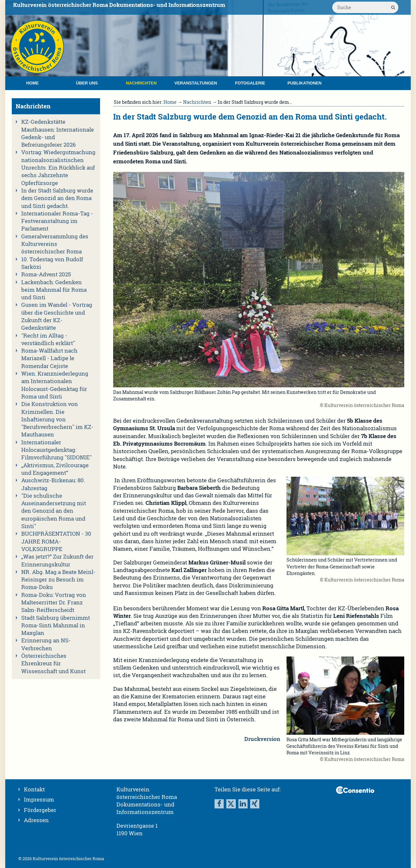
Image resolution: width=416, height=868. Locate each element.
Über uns (87, 83)
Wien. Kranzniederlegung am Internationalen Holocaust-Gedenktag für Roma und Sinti (55, 385)
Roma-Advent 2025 (46, 274)
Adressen (36, 820)
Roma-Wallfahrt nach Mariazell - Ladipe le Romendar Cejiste (49, 358)
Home (32, 83)
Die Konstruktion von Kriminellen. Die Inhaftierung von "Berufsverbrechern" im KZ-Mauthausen (57, 419)
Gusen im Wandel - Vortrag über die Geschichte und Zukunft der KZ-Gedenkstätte (57, 316)
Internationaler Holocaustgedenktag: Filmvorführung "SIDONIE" (56, 450)
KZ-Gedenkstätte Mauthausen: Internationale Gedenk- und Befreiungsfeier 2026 (58, 133)
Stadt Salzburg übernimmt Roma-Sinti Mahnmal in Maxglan (56, 626)
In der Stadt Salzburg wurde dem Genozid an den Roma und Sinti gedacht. (57, 198)
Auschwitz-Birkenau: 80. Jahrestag (53, 484)
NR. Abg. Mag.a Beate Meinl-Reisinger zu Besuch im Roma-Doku (58, 580)
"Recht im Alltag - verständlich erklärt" (48, 339)
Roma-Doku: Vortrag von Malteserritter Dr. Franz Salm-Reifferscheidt (54, 603)
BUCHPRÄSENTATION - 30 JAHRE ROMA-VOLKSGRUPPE (56, 541)
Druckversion (262, 739)
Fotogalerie (250, 83)
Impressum (39, 800)
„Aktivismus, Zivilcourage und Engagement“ (55, 469)
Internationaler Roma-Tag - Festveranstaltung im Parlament (57, 221)
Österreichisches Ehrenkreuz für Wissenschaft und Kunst (53, 664)
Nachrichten (141, 83)
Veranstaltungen (196, 83)
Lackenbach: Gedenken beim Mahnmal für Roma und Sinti (54, 290)
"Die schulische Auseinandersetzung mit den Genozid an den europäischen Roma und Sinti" (54, 511)
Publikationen (304, 83)
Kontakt (34, 789)
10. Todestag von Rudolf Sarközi (52, 263)
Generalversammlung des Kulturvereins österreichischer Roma (55, 244)
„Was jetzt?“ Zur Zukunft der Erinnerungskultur (57, 560)
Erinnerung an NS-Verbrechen (46, 644)
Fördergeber (40, 810)
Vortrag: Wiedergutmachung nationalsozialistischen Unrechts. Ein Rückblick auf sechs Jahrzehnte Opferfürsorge (58, 167)
